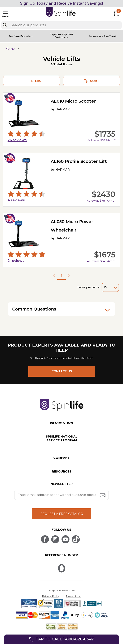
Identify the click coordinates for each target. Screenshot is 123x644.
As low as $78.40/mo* (101, 201)
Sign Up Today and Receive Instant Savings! (61, 3)
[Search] (5, 25)
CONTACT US (62, 371)
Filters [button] (32, 81)
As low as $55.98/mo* (101, 140)
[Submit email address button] (103, 496)
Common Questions (61, 310)
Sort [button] (92, 81)
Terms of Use (73, 596)
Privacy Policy (51, 596)
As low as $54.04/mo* (101, 261)
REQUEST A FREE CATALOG (62, 514)
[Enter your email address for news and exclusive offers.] (61, 495)
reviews (17, 140)
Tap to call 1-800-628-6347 (65, 639)
